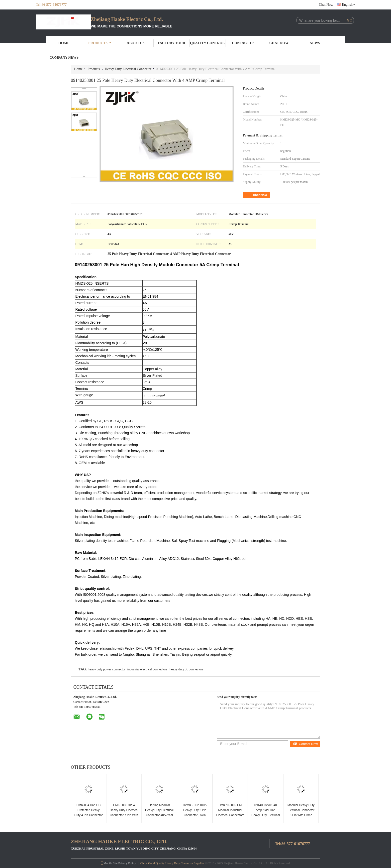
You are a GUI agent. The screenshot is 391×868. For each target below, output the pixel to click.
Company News (64, 58)
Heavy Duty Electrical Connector (128, 69)
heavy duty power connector (106, 669)
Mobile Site (109, 863)
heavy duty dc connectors (187, 669)
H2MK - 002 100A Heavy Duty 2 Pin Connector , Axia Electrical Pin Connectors (195, 815)
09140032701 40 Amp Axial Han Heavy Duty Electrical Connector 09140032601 (266, 815)
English (348, 5)
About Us (136, 43)
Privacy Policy (127, 863)
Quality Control (207, 43)
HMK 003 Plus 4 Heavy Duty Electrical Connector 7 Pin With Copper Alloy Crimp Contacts (124, 815)
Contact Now (305, 744)
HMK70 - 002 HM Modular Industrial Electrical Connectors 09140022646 (230, 813)
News (315, 43)
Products (100, 43)
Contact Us (243, 43)
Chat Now (326, 5)
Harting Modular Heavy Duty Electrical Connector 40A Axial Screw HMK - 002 (159, 813)
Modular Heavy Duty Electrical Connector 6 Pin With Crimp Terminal (301, 813)
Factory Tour (171, 43)
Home (64, 43)
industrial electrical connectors (147, 669)
